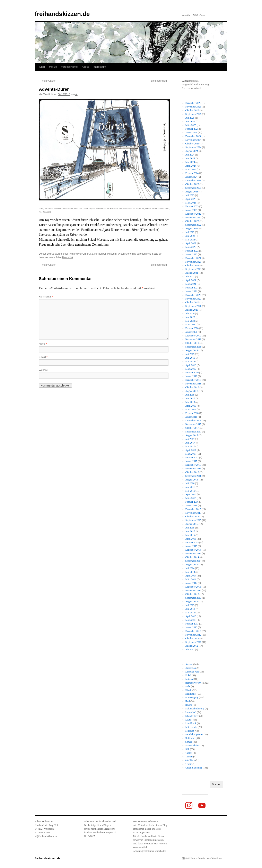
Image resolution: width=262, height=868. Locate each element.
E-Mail (43, 357)
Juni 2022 (190, 236)
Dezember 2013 (193, 587)
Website (43, 370)
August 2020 (192, 310)
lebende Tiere (192, 716)
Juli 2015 (190, 528)
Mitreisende (191, 727)
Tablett (189, 753)
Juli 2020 (190, 313)
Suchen (216, 784)
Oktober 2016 (192, 472)
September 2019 (193, 347)
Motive (53, 67)
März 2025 (191, 125)
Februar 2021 (192, 288)
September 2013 (193, 598)
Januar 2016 (191, 505)
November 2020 (193, 299)
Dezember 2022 (193, 214)
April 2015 (191, 539)
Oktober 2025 (192, 110)
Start (42, 67)
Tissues (189, 757)
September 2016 (193, 476)
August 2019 (192, 350)
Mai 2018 (190, 402)
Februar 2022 (192, 251)
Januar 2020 (191, 332)
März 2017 (191, 454)
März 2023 (191, 203)
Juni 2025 (190, 121)
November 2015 (193, 513)
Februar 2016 (192, 502)
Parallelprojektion (194, 734)
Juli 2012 (190, 650)
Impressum (99, 67)
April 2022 (191, 243)
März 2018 (191, 409)
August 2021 (192, 273)
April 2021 (191, 280)
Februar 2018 (192, 413)
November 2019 (193, 339)
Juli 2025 (190, 118)
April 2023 (191, 199)
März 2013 (191, 620)
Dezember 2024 (193, 136)
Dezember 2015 (193, 509)
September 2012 (193, 642)
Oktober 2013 (192, 594)
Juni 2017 (190, 443)
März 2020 (191, 325)
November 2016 (193, 469)
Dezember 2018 (193, 380)
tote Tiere (190, 760)
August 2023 (192, 192)
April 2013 (191, 616)
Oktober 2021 (192, 265)
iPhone (189, 705)
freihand (190, 679)
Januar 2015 (191, 546)
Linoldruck (191, 723)
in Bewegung (192, 698)
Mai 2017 (190, 446)
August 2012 (192, 646)
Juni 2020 (190, 317)
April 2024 (191, 166)
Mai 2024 (190, 162)
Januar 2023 (191, 210)
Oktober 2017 (192, 428)
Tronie (189, 764)
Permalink (68, 257)
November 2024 (193, 140)
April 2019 (191, 365)
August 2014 (192, 565)
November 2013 (193, 590)
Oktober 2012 (192, 638)
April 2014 (191, 576)
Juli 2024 (190, 155)
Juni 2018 (190, 398)
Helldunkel (100, 254)
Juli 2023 (190, 195)
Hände (189, 690)
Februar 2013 (192, 624)
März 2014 (191, 579)
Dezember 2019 (193, 336)
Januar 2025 (191, 133)
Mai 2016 (190, 491)
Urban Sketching (127, 254)
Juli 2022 (190, 232)
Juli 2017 (190, 439)
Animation (191, 668)
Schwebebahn (192, 746)
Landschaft (191, 712)
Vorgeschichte (69, 67)
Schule (189, 742)
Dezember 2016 (193, 465)
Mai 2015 (190, 535)
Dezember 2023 (193, 181)
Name (43, 344)
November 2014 (193, 554)
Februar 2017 (192, 457)
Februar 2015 (192, 542)
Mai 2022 (190, 240)
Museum (112, 254)
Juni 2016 (190, 487)
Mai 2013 (190, 613)
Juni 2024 (190, 158)
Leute (188, 720)
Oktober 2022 (192, 221)
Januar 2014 (191, 583)
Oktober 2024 (192, 144)
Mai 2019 (190, 361)
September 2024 (193, 147)
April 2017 (191, 450)
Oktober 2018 (192, 387)
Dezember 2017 (193, 421)
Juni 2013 (190, 609)
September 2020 (193, 306)
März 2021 (191, 284)
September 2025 (193, 114)
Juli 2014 (190, 568)
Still (187, 749)
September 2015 (193, 520)
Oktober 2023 (192, 184)
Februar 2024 (192, 173)
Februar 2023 (192, 206)
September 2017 (193, 432)
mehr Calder (47, 81)
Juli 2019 (190, 354)
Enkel (188, 675)
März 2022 (191, 247)
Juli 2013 (190, 605)
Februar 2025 (192, 129)
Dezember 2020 (193, 295)
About (85, 67)
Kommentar (46, 297)
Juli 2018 (190, 395)
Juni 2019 (190, 358)
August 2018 (192, 391)
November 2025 (193, 107)
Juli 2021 (190, 277)
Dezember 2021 (193, 258)
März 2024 (191, 169)
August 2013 (192, 602)
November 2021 (193, 262)
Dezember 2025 (193, 103)
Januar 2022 (191, 254)
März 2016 (191, 498)
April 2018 (191, 406)
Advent (189, 664)
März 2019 (191, 369)
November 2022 (193, 217)
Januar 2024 (191, 177)
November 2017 (193, 424)
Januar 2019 (191, 376)
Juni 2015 (190, 531)
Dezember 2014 (193, 550)
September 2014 (193, 561)
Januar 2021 (191, 291)
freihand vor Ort (77, 254)
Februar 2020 (192, 328)
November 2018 (193, 384)
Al (76, 94)
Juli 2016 (190, 483)
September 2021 (193, 269)
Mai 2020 (190, 321)
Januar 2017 (191, 461)
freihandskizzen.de (62, 14)
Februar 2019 (192, 373)
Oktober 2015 (192, 517)
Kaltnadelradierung (195, 709)
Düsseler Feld (192, 672)
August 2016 (192, 480)
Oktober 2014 (192, 557)
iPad (188, 701)
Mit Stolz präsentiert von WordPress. (204, 858)
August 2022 (192, 229)
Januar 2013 (191, 627)
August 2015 (192, 524)
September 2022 (193, 225)
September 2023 (193, 188)
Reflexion (190, 738)
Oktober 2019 (192, 343)
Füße (90, 254)
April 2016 (191, 494)
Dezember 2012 (193, 631)
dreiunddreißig (160, 81)
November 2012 (193, 635)
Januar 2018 (191, 417)
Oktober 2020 (192, 302)
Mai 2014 (190, 572)
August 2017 (192, 435)
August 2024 (192, 151)
